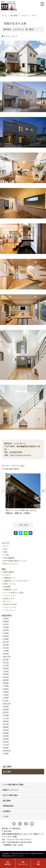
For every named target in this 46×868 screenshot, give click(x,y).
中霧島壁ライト (10, 578)
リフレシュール (10, 607)
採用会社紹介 (9, 806)
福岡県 (6, 733)
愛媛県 (6, 727)
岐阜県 (6, 677)
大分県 (6, 745)
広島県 (6, 715)
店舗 (5, 552)
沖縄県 (6, 754)
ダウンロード (23, 864)
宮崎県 (6, 748)
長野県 (6, 674)
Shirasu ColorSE (10, 604)
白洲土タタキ (9, 598)
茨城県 (6, 639)
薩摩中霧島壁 (9, 572)
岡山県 (6, 713)
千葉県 (6, 651)
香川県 (6, 724)
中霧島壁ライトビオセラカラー (16, 581)
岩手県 (6, 624)
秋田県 (6, 630)
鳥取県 (6, 707)
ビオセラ (7, 575)
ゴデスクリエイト (18, 856)
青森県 (6, 621)
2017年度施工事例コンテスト (15, 561)
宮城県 (6, 627)
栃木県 (6, 642)
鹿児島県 (7, 751)
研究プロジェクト (11, 564)
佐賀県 (6, 736)
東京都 (6, 654)
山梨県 (6, 671)
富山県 (6, 663)
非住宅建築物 (9, 558)
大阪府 (6, 695)
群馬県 (6, 645)
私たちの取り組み (11, 795)
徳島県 (6, 721)
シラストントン (10, 595)
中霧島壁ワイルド (11, 590)
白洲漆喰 (7, 587)
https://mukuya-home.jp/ (21, 455)
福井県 (6, 668)
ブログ (6, 816)
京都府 (6, 692)
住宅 (5, 549)
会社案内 (7, 811)
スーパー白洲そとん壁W (13, 593)
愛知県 (6, 683)
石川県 (6, 666)
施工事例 (7, 772)
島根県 (6, 710)
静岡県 (6, 680)
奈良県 (6, 701)
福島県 (6, 636)
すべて (6, 546)
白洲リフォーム (10, 584)
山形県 (6, 633)
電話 (38, 864)
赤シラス (7, 601)
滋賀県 (6, 689)
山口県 (6, 718)
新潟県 (6, 660)
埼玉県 (6, 648)
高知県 (6, 730)
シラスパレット (10, 610)
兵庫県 (6, 698)
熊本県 (6, 742)
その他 (6, 555)
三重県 (6, 686)
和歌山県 (7, 704)
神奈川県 (7, 657)
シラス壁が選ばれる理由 (13, 784)
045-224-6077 (26, 839)
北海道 (6, 619)
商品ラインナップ (11, 790)
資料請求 (8, 864)
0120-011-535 (13, 839)
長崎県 (6, 739)
